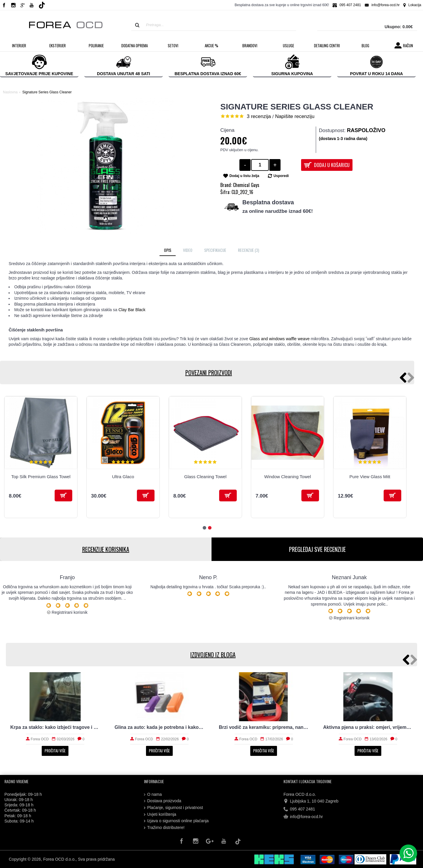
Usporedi (281, 176)
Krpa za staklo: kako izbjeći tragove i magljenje (55, 727)
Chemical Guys (246, 185)
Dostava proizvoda (163, 801)
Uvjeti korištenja (160, 814)
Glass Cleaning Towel (205, 477)
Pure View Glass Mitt (370, 477)
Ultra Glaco (123, 477)
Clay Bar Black (131, 310)
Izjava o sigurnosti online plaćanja (176, 821)
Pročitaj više (55, 751)
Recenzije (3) (249, 250)
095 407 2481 (299, 809)
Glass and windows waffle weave (280, 339)
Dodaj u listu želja (244, 176)
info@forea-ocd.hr (303, 817)
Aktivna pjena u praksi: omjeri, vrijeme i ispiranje (368, 727)
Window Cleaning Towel (288, 477)
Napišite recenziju (295, 116)
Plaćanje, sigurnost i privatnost (173, 808)
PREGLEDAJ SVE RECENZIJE (317, 549)
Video (188, 250)
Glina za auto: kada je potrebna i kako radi (159, 727)
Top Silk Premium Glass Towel (41, 477)
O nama (153, 794)
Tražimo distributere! (164, 828)
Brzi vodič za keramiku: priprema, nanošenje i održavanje (264, 727)
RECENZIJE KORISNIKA (106, 549)
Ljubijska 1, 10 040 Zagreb (311, 801)
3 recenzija (259, 116)
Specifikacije (215, 250)
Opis (168, 250)
